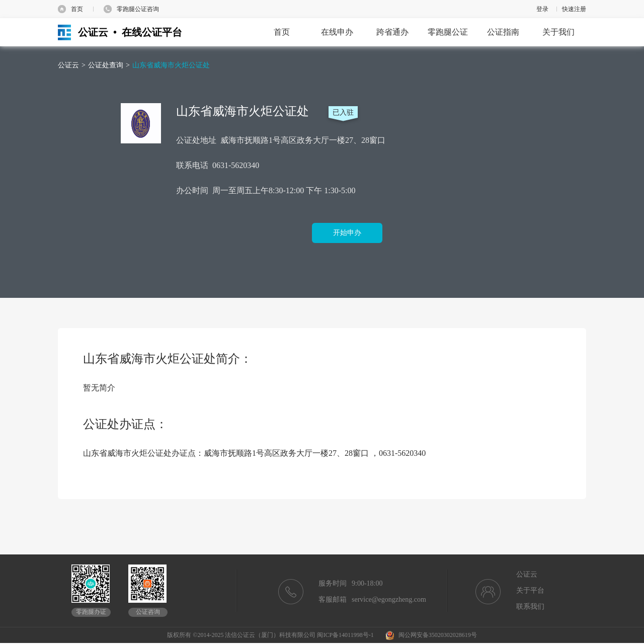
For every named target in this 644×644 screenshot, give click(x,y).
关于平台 (530, 590)
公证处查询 (106, 65)
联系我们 (530, 607)
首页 (77, 9)
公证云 (68, 65)
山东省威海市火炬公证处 (171, 65)
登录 (542, 9)
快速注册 (574, 9)
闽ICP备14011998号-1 (345, 635)
